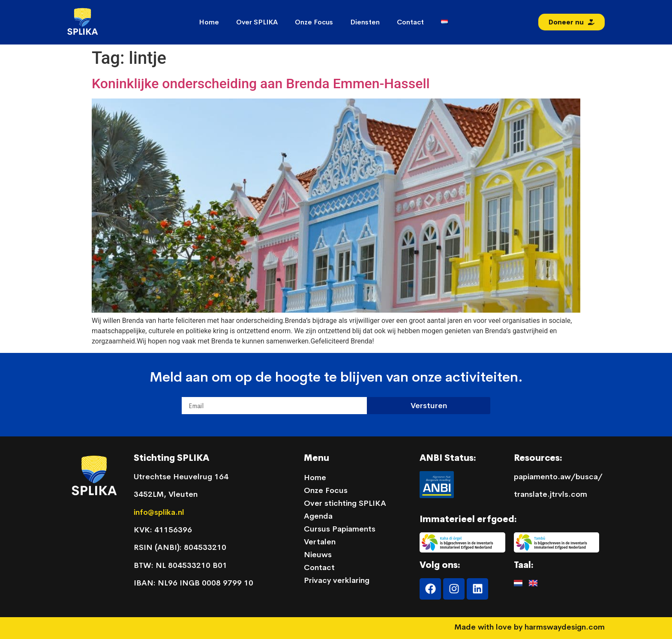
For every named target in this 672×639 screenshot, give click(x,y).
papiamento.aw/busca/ (558, 477)
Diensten (365, 22)
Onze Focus (314, 22)
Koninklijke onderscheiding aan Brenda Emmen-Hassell (261, 84)
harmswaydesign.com (565, 627)
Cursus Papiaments (340, 529)
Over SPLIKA (257, 22)
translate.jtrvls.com (550, 494)
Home (209, 22)
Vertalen (320, 542)
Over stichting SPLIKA (345, 503)
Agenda (318, 516)
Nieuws (318, 555)
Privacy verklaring (337, 580)
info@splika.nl (160, 512)
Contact (410, 22)
